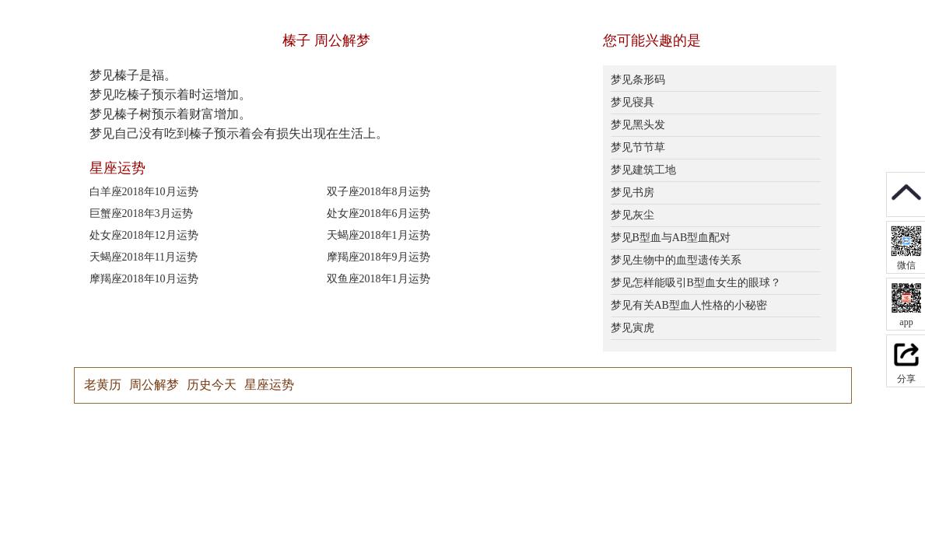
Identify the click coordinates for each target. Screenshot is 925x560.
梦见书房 (632, 192)
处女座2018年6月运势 (378, 213)
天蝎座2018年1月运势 (378, 235)
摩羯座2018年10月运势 (144, 279)
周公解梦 (154, 385)
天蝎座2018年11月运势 (144, 257)
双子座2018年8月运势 (378, 192)
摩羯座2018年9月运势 (378, 257)
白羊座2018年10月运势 (144, 192)
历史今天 (212, 385)
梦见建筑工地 (643, 170)
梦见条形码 (638, 80)
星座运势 (269, 385)
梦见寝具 (632, 102)
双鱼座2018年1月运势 (378, 279)
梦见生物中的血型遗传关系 (676, 260)
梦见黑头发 (638, 125)
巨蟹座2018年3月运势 (141, 213)
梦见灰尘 (632, 215)
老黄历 (103, 385)
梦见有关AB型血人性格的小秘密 (689, 305)
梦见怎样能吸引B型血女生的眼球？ (696, 283)
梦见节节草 (638, 147)
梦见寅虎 (632, 328)
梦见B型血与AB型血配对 (671, 238)
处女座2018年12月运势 (144, 235)
